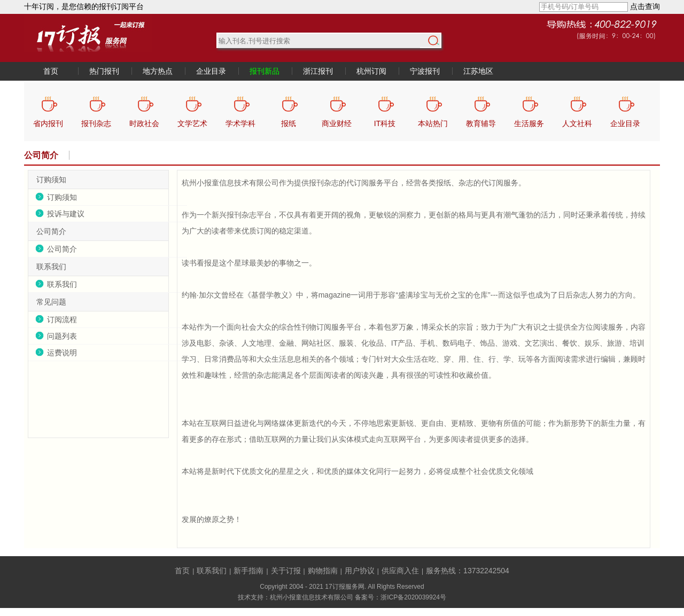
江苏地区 (478, 71)
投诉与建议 (66, 214)
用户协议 (360, 571)
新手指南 (248, 571)
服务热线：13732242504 (468, 571)
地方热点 (158, 71)
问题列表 (62, 336)
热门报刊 (104, 71)
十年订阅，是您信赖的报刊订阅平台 (84, 6)
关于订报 (286, 571)
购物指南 (323, 571)
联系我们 (62, 284)
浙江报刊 (318, 71)
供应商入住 (400, 571)
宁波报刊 (425, 71)
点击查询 (645, 6)
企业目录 (211, 71)
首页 (51, 71)
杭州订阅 (371, 71)
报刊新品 (265, 71)
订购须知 (62, 197)
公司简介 (41, 155)
